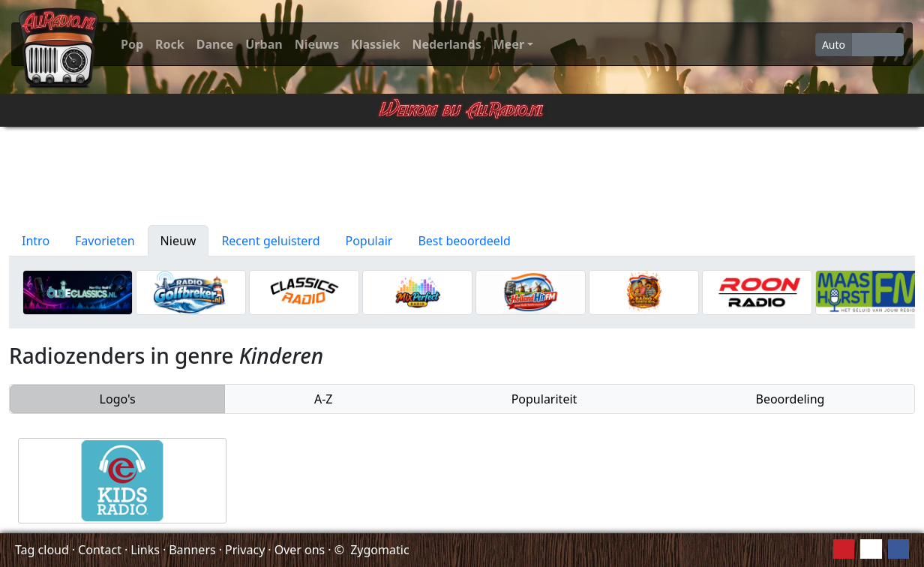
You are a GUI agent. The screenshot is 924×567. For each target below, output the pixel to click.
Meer (509, 44)
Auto (834, 45)
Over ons (300, 550)
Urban (264, 44)
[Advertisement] (462, 176)
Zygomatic (379, 550)
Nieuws (317, 44)
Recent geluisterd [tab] (270, 241)
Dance (215, 44)
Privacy (245, 550)
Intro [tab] (36, 241)
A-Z (324, 399)
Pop (132, 44)
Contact (100, 550)
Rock (170, 44)
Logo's (118, 399)
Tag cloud (42, 550)
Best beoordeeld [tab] (464, 241)
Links (145, 550)
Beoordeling (790, 399)
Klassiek (375, 44)
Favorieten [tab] (105, 241)
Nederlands (446, 44)
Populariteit (544, 399)
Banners (192, 550)
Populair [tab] (369, 241)
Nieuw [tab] (178, 241)
